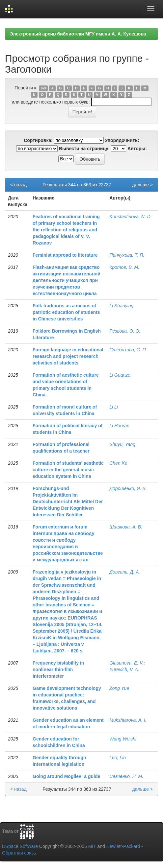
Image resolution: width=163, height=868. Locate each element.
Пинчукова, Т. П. (127, 255)
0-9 (43, 88)
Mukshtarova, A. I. (128, 720)
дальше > (142, 185)
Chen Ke (118, 463)
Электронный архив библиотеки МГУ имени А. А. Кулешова (78, 34)
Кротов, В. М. (124, 267)
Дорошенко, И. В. (128, 488)
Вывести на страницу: (84, 149)
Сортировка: (38, 140)
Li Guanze (120, 375)
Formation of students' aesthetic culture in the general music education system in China (68, 470)
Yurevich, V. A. (124, 669)
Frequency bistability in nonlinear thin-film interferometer (58, 669)
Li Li (114, 407)
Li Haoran (119, 426)
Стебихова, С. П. (128, 350)
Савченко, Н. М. (126, 776)
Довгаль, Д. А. (125, 572)
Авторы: (137, 149)
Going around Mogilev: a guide (66, 776)
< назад (18, 185)
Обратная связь (19, 853)
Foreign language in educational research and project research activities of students (68, 356)
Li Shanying (121, 306)
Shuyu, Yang (122, 444)
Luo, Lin (118, 758)
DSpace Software (20, 846)
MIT (92, 846)
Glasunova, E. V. (126, 663)
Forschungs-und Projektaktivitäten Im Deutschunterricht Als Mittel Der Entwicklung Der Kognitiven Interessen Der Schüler (68, 502)
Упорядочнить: (122, 140)
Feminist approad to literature (65, 255)
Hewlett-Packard (123, 846)
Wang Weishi (123, 739)
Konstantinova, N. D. (130, 217)
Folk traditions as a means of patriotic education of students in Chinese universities (66, 312)
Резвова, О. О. (125, 331)
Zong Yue (119, 688)
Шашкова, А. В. (126, 527)
